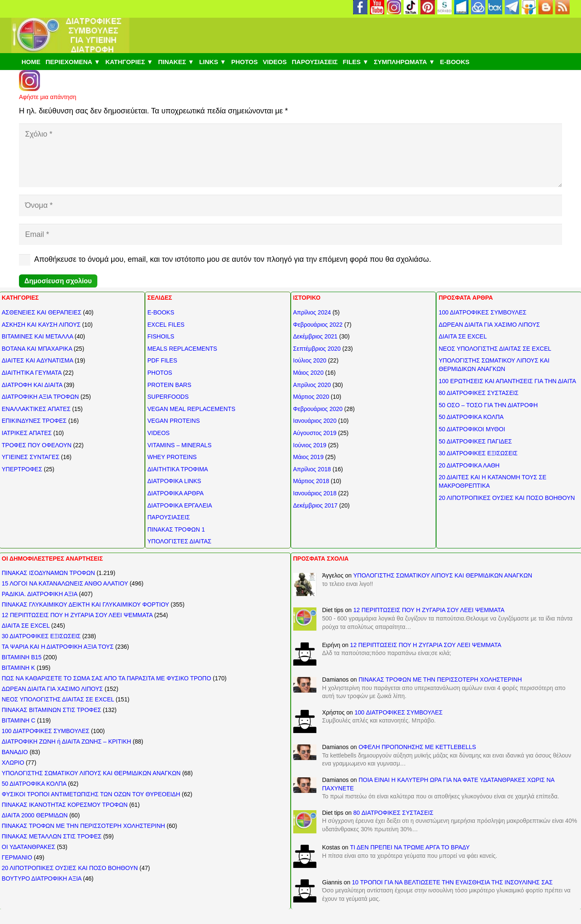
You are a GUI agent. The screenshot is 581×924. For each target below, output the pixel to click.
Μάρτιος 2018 (311, 481)
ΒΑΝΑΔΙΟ (15, 752)
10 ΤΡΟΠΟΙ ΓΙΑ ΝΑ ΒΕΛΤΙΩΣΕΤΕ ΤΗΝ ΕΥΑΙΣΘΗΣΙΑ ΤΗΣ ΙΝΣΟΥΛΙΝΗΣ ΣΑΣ (452, 882)
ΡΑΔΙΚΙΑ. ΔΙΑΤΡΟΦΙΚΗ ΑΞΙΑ (39, 594)
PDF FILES (162, 360)
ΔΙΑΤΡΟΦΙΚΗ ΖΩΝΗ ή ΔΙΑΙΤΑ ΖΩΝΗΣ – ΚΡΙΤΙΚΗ (66, 741)
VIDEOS (159, 433)
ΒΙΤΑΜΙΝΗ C (19, 720)
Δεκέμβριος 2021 (316, 336)
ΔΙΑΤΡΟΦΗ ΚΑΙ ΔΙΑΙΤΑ (32, 385)
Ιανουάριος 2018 (315, 493)
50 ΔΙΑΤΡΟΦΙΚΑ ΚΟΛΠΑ (471, 417)
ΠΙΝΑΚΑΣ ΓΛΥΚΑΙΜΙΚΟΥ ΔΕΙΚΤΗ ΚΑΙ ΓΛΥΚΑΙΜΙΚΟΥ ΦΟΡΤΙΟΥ (85, 604)
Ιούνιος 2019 (310, 445)
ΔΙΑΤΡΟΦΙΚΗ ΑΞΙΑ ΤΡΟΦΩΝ (40, 397)
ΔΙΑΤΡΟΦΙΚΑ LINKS (174, 481)
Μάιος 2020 (308, 373)
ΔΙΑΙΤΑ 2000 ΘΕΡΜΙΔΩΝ (35, 815)
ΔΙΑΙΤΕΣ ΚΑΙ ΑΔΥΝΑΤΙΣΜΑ (37, 360)
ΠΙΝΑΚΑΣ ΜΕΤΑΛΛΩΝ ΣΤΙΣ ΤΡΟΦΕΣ (52, 836)
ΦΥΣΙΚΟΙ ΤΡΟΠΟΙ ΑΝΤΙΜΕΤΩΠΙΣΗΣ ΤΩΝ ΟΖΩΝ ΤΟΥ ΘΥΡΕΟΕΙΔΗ (91, 794)
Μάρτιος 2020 (311, 397)
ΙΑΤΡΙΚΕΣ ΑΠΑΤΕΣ (27, 433)
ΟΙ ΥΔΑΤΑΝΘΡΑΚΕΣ (28, 847)
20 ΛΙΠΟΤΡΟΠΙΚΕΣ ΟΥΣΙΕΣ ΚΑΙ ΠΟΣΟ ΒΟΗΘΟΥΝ (507, 498)
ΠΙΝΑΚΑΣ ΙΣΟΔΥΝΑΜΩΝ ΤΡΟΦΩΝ (48, 573)
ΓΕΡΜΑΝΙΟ (17, 857)
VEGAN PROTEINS (174, 421)
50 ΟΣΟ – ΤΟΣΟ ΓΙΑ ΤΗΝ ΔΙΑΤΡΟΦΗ (488, 405)
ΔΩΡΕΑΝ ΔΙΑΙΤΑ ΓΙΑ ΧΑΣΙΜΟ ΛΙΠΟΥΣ (489, 325)
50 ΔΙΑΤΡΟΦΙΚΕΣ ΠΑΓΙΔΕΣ (475, 441)
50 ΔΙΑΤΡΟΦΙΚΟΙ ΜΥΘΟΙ (472, 429)
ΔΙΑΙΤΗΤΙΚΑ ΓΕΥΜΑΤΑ (32, 373)
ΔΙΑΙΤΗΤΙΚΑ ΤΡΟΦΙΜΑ (178, 469)
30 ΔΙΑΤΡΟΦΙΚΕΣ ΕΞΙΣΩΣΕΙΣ (478, 453)
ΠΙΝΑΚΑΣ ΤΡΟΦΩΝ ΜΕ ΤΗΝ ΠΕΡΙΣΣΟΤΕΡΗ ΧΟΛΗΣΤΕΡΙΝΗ (83, 826)
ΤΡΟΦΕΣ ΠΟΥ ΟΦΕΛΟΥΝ (37, 445)
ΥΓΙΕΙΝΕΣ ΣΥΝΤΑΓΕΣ (31, 457)
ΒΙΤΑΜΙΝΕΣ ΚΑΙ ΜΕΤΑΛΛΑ (37, 336)
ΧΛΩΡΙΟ (13, 763)
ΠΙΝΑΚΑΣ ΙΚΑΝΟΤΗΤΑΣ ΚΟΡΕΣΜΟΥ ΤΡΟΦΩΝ (65, 805)
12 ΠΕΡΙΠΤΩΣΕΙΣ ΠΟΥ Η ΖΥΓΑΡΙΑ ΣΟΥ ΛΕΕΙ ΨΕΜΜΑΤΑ (77, 615)
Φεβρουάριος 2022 (318, 325)
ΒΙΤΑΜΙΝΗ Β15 (22, 657)
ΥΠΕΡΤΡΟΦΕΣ (22, 469)
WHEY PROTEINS (172, 457)
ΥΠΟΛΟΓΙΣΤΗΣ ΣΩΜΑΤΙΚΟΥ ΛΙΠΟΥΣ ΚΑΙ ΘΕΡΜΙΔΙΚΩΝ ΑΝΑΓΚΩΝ (91, 773)
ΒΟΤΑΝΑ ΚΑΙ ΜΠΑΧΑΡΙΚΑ (37, 349)
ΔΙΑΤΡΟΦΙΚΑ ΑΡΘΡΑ (176, 493)
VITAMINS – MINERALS (179, 445)
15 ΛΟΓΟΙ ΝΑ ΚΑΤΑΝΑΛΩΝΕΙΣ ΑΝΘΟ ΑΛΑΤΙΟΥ (65, 583)
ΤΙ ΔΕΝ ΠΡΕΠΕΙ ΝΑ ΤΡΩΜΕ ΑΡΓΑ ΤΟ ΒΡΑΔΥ (410, 847)
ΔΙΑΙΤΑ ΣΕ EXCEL (463, 336)
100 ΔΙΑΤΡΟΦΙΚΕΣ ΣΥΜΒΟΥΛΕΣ (482, 312)
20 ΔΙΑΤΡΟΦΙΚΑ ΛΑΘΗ (469, 465)
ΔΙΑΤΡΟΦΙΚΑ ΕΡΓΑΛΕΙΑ (180, 505)
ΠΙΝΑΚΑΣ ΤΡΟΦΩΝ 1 (176, 529)
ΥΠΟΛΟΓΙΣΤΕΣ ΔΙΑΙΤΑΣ (179, 541)
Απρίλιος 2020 (312, 385)
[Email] (290, 234)
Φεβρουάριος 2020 (318, 409)
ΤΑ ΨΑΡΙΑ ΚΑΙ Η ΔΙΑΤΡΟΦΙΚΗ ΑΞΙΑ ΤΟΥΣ (58, 647)
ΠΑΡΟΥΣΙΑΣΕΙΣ (169, 517)
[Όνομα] (290, 205)
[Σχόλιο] (290, 155)
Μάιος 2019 (308, 457)
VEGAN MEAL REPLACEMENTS (191, 409)
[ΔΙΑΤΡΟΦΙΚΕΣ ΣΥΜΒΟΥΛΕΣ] (70, 35)
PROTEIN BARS (169, 385)
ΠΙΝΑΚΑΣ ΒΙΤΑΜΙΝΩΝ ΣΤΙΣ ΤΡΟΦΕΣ (51, 710)
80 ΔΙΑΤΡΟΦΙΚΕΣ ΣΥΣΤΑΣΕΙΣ (478, 393)
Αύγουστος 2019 (315, 433)
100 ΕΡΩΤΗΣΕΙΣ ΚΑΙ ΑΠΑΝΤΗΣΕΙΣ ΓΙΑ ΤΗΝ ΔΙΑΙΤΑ (507, 381)
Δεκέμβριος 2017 (316, 505)
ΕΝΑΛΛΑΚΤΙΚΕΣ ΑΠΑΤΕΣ (36, 409)
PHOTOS (160, 373)
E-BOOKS (161, 312)
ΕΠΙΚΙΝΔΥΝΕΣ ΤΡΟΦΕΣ (34, 421)
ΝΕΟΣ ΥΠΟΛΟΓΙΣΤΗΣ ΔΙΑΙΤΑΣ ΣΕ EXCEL (495, 349)
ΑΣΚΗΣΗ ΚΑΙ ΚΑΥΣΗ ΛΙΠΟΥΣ (41, 325)
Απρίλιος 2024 (312, 312)
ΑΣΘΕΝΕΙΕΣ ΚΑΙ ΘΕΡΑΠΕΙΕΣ (41, 312)
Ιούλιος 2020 (310, 360)
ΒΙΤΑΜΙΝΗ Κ (18, 668)
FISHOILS (161, 336)
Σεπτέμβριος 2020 (317, 349)
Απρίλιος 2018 (312, 469)
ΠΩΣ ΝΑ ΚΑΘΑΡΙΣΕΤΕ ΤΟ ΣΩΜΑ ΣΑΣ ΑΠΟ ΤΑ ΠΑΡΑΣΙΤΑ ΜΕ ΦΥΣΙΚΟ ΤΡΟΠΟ (106, 678)
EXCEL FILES (166, 325)
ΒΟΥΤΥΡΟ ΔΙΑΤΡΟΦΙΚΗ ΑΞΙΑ (41, 878)
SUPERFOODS (168, 397)
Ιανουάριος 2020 (315, 421)
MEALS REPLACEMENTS (182, 349)
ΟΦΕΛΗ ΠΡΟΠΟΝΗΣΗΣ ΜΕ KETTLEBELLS (417, 747)
